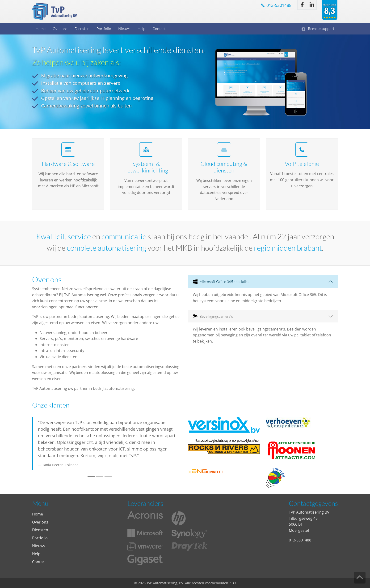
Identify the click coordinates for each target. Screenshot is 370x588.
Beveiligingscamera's (213, 316)
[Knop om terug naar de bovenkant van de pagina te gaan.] (359, 577)
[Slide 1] (91, 476)
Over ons (60, 28)
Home (41, 28)
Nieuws (124, 28)
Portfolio (104, 28)
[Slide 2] (100, 476)
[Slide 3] (108, 476)
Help (141, 28)
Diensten (82, 28)
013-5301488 (279, 5)
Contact (159, 28)
